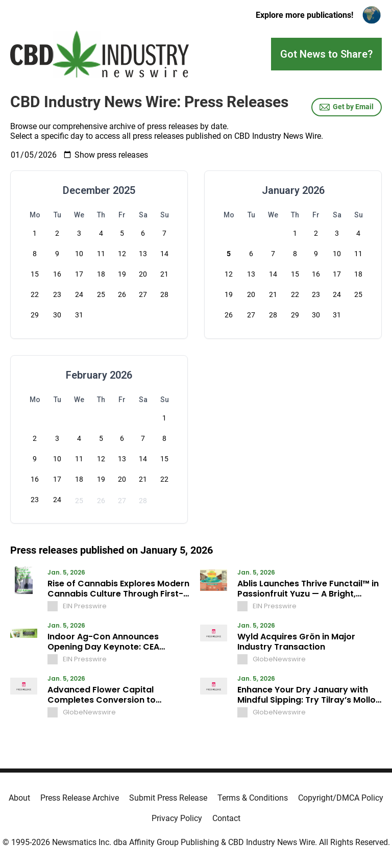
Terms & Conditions (253, 798)
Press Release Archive (80, 798)
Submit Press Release (168, 798)
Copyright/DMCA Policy (341, 798)
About (19, 798)
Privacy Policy (177, 818)
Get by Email (347, 107)
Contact (226, 818)
